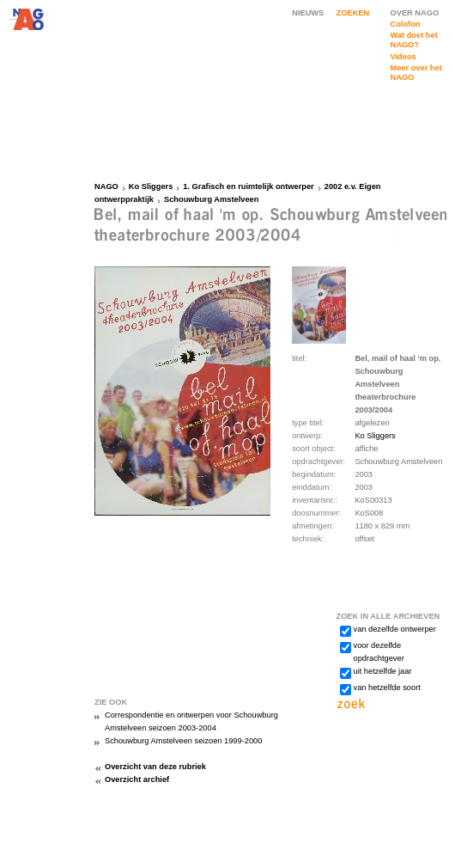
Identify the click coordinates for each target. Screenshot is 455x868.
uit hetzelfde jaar (383, 671)
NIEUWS (308, 13)
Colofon (406, 24)
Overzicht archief (137, 779)
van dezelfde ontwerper (395, 629)
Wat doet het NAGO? (414, 40)
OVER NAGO (415, 13)
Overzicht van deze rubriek (155, 767)
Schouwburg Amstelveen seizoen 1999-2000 (183, 741)
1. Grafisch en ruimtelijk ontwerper (248, 186)
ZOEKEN (353, 13)
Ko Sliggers (151, 186)
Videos (403, 57)
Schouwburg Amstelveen (211, 199)
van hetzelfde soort (387, 688)
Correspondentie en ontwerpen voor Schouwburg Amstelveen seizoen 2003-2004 (191, 721)
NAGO (106, 186)
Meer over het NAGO (416, 73)
